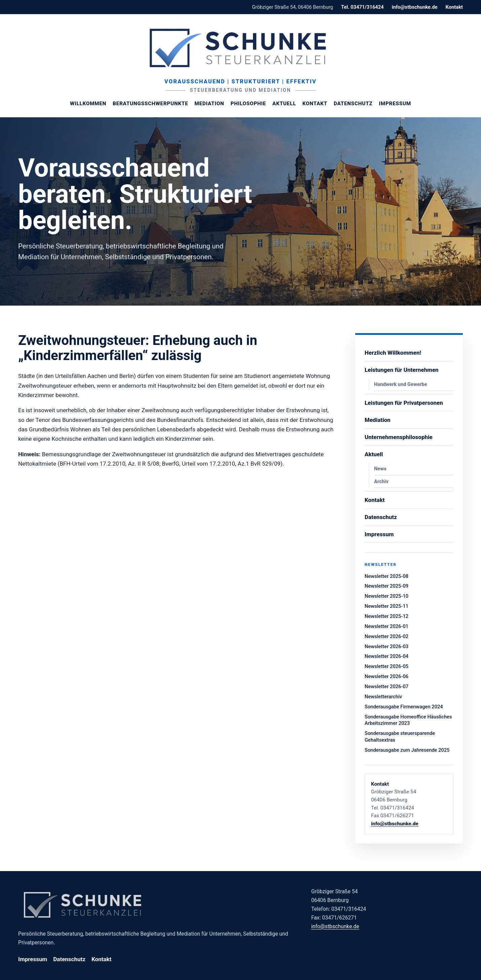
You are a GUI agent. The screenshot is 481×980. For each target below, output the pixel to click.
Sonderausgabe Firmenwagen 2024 (404, 707)
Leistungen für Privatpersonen (404, 403)
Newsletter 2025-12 (386, 616)
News (380, 469)
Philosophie (248, 104)
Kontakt (454, 7)
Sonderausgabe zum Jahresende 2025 (407, 750)
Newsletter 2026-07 (386, 687)
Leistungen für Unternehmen (402, 370)
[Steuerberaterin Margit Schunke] (240, 48)
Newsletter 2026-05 (386, 666)
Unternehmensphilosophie (399, 437)
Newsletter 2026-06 (386, 676)
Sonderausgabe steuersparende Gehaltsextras (400, 737)
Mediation (209, 104)
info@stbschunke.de (415, 7)
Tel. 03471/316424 (362, 7)
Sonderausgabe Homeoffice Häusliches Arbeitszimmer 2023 (408, 720)
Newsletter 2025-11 (386, 606)
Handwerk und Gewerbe (401, 384)
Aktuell (284, 104)
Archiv (381, 481)
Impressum (395, 104)
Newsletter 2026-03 (386, 646)
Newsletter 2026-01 (386, 626)
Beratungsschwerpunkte (150, 104)
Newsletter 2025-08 (386, 576)
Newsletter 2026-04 (386, 656)
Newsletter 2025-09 (386, 586)
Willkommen (88, 104)
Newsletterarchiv (383, 697)
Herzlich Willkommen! (393, 353)
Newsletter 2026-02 (386, 636)
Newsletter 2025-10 (386, 596)
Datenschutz (353, 104)
